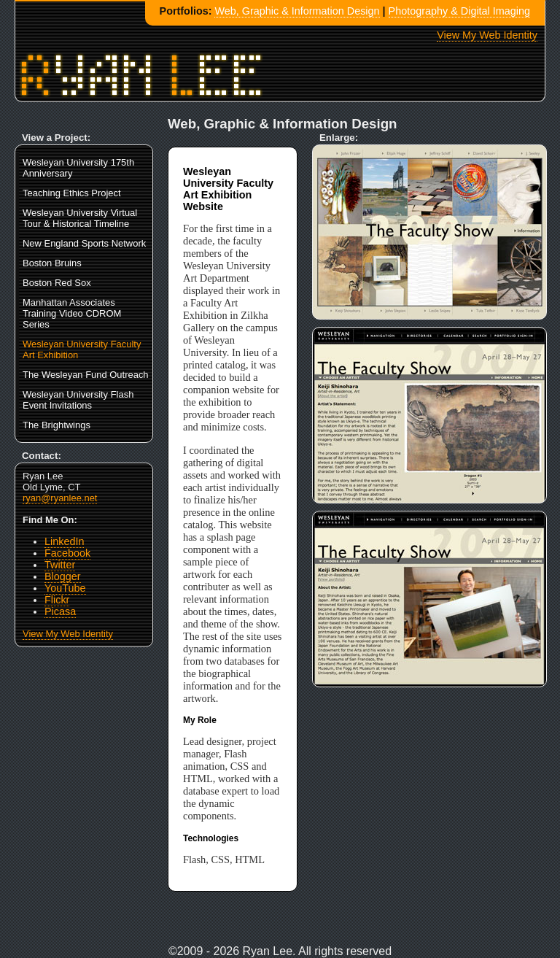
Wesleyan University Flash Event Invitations (78, 400)
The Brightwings (57, 425)
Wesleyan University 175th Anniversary (78, 168)
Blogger (63, 576)
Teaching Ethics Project (72, 193)
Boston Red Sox (57, 283)
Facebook (67, 553)
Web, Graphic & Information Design (297, 11)
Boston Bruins (52, 263)
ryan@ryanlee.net (60, 498)
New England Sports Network (84, 243)
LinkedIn (64, 541)
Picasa (60, 611)
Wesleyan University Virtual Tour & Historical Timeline (80, 218)
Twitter (60, 565)
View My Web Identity (487, 35)
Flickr (57, 600)
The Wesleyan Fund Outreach (86, 375)
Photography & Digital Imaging (459, 11)
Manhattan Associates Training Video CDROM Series (72, 313)
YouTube (65, 588)
